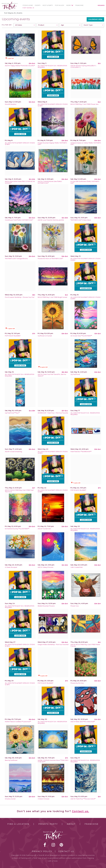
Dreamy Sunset (10, 799)
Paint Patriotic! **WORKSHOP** (81, 452)
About (71, 824)
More (69, 5)
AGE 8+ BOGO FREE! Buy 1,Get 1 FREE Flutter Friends (85, 645)
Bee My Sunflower (11, 760)
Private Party (48, 824)
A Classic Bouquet (11, 567)
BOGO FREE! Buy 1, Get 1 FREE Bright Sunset (52, 297)
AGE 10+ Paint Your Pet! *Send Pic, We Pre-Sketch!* (52, 375)
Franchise (79, 5)
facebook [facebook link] (45, 845)
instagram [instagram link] (53, 845)
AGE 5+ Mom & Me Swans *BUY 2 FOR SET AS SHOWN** (20, 182)
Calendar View (95, 19)
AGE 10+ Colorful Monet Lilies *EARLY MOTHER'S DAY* (50, 182)
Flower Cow (75, 606)
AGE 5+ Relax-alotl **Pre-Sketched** (83, 722)
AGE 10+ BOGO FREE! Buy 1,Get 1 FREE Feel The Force (19, 491)
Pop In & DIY (60, 5)
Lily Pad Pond (75, 374)
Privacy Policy (42, 851)
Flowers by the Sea (77, 683)
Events (38, 5)
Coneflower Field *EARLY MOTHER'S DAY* (19, 220)
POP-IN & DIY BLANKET (13, 336)
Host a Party (48, 5)
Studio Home (28, 5)
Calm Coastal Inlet (77, 567)
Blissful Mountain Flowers (46, 606)
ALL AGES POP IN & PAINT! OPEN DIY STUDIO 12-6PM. (53, 105)
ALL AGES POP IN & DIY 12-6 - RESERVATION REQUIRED (52, 66)
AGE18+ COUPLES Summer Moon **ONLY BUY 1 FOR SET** (53, 761)
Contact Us (66, 851)
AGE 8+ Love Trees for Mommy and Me (51, 220)
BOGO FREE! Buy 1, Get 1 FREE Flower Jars (84, 104)
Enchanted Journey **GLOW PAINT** (17, 529)
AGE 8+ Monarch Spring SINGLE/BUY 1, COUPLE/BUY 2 (83, 66)
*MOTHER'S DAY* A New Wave (81, 220)
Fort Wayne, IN (28, 8)
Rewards (101, 5)
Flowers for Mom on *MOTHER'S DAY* (50, 259)
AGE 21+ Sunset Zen (44, 529)
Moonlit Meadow (11, 104)
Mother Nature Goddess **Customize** (18, 722)
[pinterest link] (61, 845)
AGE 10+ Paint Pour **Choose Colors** (83, 799)
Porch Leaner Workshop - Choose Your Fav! (20, 297)
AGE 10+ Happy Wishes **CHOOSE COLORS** (20, 66)
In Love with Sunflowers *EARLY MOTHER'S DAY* (85, 182)
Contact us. (81, 811)
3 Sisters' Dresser (44, 799)
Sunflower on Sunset (45, 336)
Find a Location (18, 824)
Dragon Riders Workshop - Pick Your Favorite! (53, 645)
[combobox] (25, 25)
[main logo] (10, 2)
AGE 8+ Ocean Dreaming (13, 452)
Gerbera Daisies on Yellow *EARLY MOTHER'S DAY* (86, 144)
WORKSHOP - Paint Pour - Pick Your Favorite (53, 413)
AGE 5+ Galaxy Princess (45, 567)
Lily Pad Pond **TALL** (12, 413)
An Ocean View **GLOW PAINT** (81, 336)
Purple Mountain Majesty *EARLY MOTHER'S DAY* (52, 144)
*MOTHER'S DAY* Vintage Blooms (16, 259)
